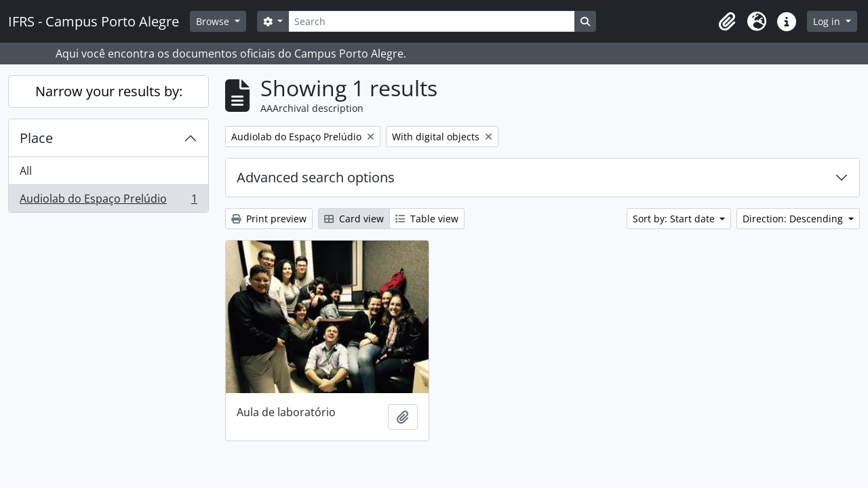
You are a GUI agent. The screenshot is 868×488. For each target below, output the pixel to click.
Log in (828, 21)
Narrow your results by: (109, 91)
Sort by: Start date (675, 219)
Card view (354, 219)
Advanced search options (316, 177)
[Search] (431, 21)
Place (36, 138)
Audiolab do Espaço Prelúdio (108, 201)
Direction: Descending (794, 219)
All (26, 171)
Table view (427, 219)
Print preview (269, 219)
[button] (727, 22)
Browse (214, 21)
